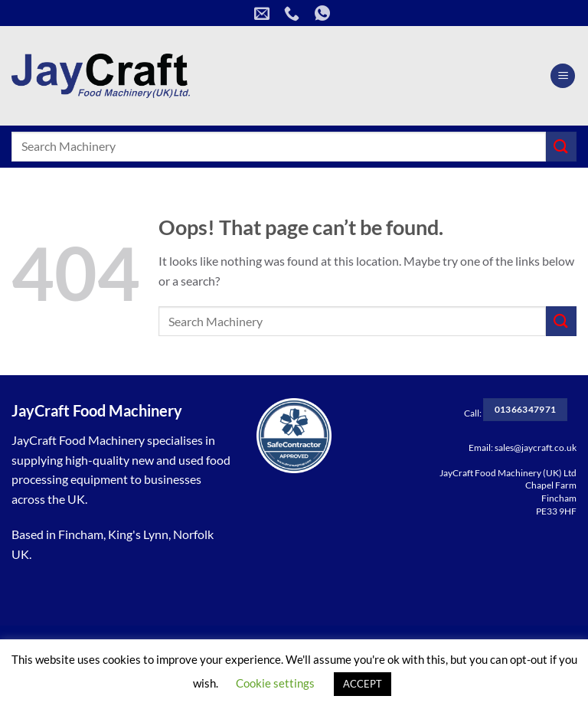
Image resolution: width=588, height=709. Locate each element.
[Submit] (561, 147)
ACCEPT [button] (363, 684)
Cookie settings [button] (275, 683)
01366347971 (526, 409)
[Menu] (563, 76)
